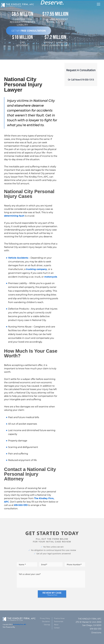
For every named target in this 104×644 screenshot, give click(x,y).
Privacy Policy (45, 618)
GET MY (29, 31)
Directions (96, 633)
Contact (57, 628)
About (56, 625)
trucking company (36, 269)
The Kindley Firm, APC (19, 624)
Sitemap (47, 625)
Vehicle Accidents (18, 258)
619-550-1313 (21, 505)
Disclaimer (46, 621)
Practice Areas (59, 618)
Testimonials (59, 621)
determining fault (14, 216)
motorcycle (51, 277)
